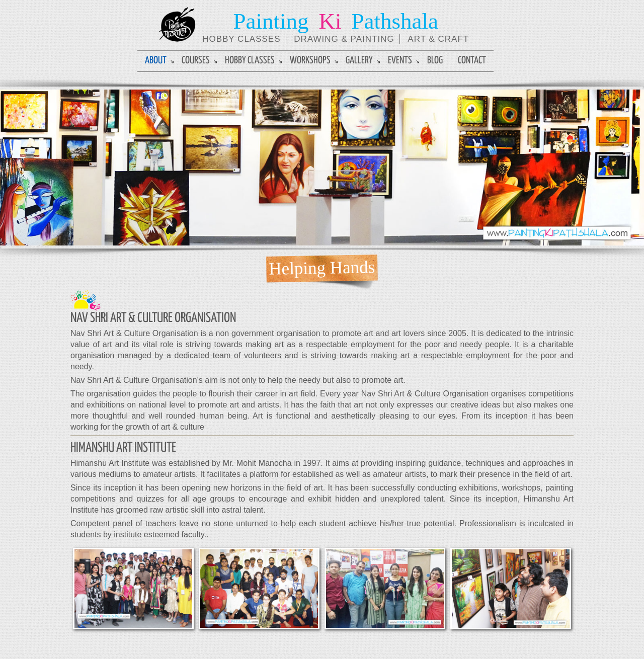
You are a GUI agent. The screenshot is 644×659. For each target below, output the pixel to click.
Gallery (359, 61)
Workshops (310, 61)
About (156, 61)
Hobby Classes (250, 61)
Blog (435, 61)
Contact (472, 61)
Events (400, 61)
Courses (196, 61)
